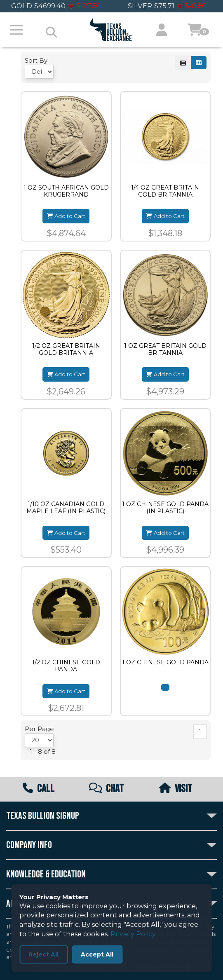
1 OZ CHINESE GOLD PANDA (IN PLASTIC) (165, 508)
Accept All (97, 954)
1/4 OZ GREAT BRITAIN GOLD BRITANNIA (165, 191)
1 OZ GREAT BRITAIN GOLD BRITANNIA (165, 349)
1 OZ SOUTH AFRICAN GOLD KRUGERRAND (66, 191)
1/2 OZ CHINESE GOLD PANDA (66, 666)
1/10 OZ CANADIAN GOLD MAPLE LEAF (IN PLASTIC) (66, 508)
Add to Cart (66, 216)
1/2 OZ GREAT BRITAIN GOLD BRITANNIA (66, 349)
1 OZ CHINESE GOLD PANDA (165, 662)
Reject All (43, 954)
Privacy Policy (133, 934)
